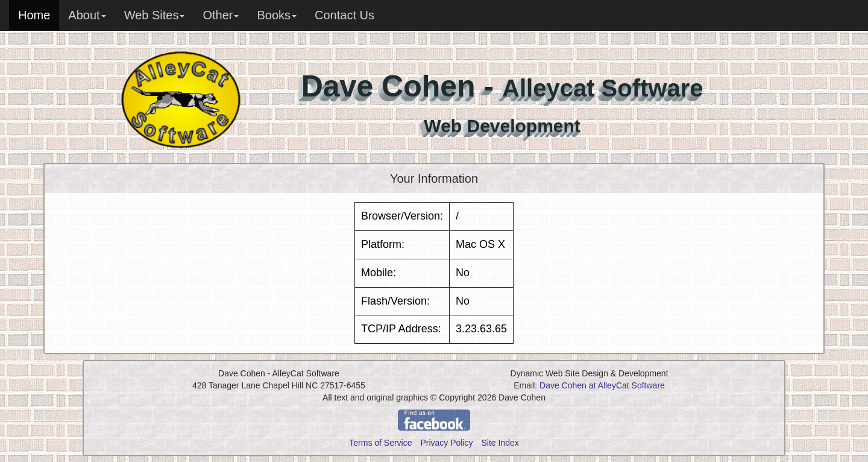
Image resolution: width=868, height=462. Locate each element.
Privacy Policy (446, 443)
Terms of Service (380, 443)
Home (34, 15)
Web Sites (155, 15)
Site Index (500, 443)
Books (277, 15)
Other (221, 15)
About (87, 15)
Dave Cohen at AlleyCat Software (602, 385)
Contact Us (344, 15)
